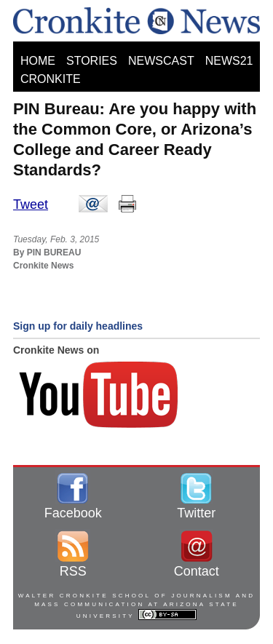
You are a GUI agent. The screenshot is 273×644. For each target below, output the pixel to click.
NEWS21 (229, 61)
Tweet (31, 204)
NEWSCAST (161, 61)
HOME (38, 61)
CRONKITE (51, 79)
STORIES (92, 61)
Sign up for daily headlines (78, 326)
